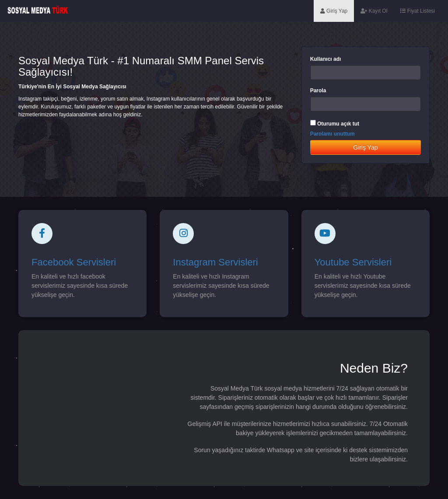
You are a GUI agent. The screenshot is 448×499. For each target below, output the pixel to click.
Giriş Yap (334, 11)
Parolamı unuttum (332, 134)
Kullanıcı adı (326, 59)
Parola (318, 91)
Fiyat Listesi (418, 11)
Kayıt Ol (374, 11)
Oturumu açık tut (338, 124)
